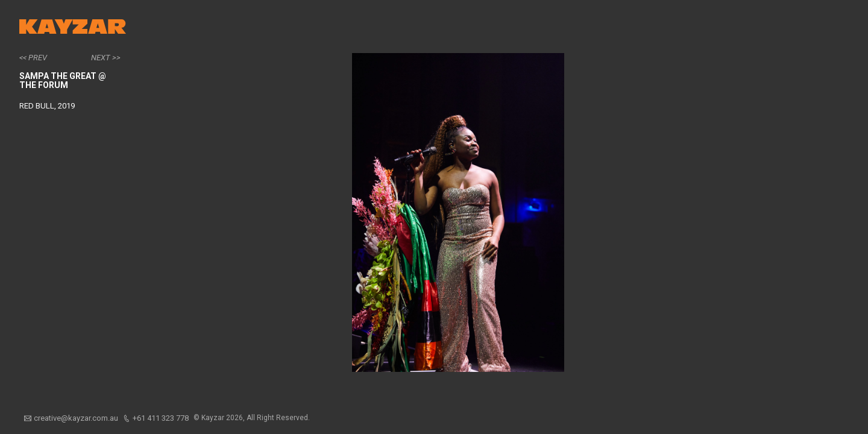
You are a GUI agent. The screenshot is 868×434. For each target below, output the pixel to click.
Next (101, 58)
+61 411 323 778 (161, 418)
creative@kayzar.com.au (76, 418)
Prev (38, 58)
